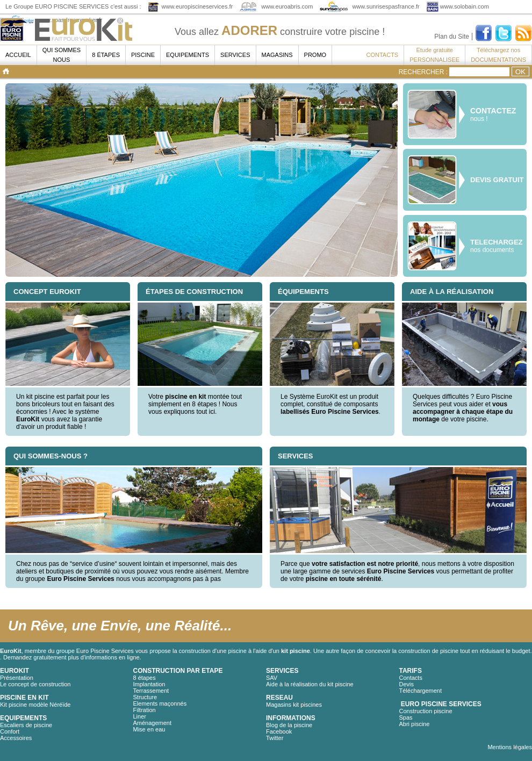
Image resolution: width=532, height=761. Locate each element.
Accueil (18, 55)
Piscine (143, 55)
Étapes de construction (194, 292)
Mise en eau (149, 729)
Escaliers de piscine (26, 725)
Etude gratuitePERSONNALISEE (434, 55)
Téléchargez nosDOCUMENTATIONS (498, 55)
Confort (10, 731)
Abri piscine (415, 724)
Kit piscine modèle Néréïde (35, 705)
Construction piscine (426, 711)
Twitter (275, 738)
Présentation (17, 678)
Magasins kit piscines (294, 705)
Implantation (149, 684)
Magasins (277, 55)
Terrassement (151, 691)
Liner (140, 716)
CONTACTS (383, 55)
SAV (272, 678)
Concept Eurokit (47, 292)
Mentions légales (510, 747)
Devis (407, 684)
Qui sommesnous (62, 55)
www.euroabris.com (287, 6)
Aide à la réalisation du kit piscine (310, 684)
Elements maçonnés (160, 703)
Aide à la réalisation (452, 292)
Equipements (188, 55)
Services (235, 55)
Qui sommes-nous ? (51, 456)
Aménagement (153, 723)
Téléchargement (421, 691)
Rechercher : (423, 72)
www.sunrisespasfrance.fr (386, 6)
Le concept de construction (35, 684)
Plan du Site (452, 37)
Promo (315, 55)
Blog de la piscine (289, 725)
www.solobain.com (465, 6)
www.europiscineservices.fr (197, 6)
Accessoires (16, 738)
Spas (406, 717)
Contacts (411, 678)
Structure (145, 697)
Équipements (303, 292)
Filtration (145, 710)
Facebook (279, 731)
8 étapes (106, 55)
